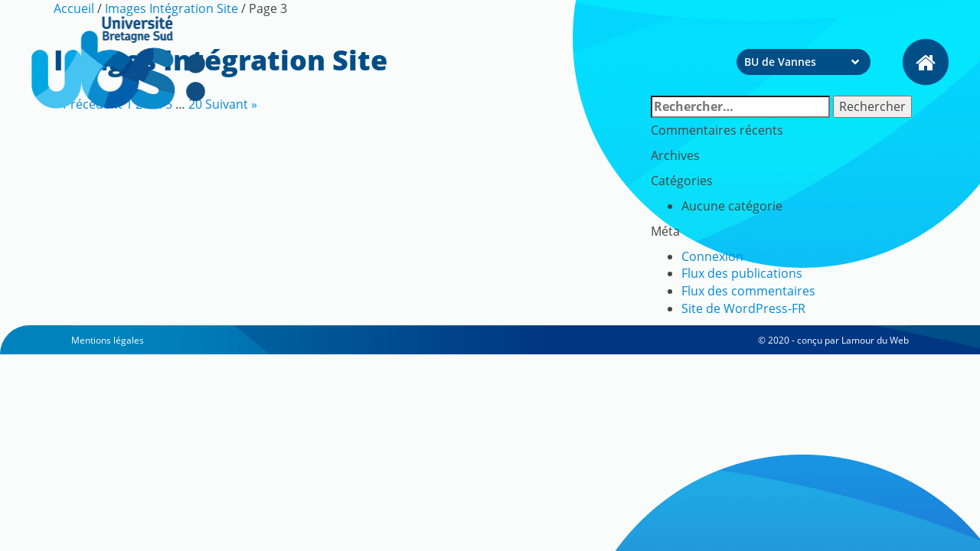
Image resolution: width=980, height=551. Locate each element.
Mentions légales (108, 340)
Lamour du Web (875, 340)
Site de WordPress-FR (743, 308)
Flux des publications (742, 273)
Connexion (712, 256)
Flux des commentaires (748, 291)
